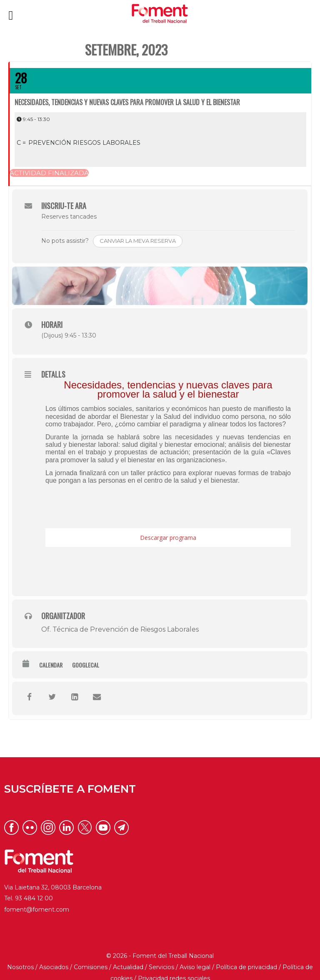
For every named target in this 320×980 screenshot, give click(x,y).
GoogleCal (86, 655)
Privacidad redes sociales (174, 969)
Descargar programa (168, 528)
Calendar (51, 655)
